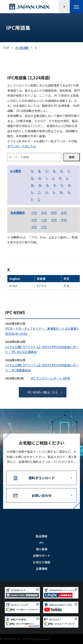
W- (62, 192)
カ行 (44, 213)
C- (47, 171)
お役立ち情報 (42, 562)
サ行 (54, 213)
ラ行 (34, 227)
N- (40, 185)
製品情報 (42, 536)
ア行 (34, 213)
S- (32, 192)
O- (48, 185)
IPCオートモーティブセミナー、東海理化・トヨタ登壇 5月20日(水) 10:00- (42, 331)
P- (55, 185)
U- (47, 192)
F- (69, 171)
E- (62, 171)
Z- (39, 199)
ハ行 (44, 220)
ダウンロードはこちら (22, 146)
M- (33, 185)
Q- (62, 185)
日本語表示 (18, 213)
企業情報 (42, 569)
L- (68, 178)
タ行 (64, 213)
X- (69, 192)
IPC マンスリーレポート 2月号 (50, 378)
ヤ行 (64, 220)
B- (40, 171)
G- (33, 178)
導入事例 (42, 549)
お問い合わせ (42, 495)
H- (40, 178)
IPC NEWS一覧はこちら (43, 392)
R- (70, 185)
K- (61, 178)
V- (54, 192)
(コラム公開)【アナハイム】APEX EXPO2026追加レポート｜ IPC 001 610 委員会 (42, 349)
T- (40, 192)
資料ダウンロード (42, 478)
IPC (42, 543)
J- (54, 178)
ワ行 (44, 227)
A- (33, 171)
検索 (72, 157)
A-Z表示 (16, 171)
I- (47, 178)
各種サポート (42, 556)
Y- (32, 199)
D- (55, 171)
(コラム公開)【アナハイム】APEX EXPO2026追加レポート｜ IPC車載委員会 (42, 368)
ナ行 (34, 220)
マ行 (54, 220)
